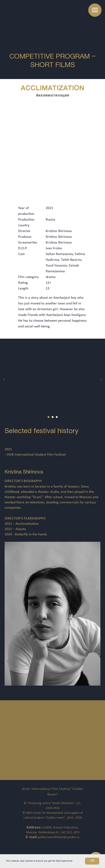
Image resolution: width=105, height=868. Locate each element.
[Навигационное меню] (95, 10)
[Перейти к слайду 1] (48, 417)
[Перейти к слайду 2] (53, 417)
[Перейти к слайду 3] (57, 417)
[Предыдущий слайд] (4, 380)
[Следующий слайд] (101, 380)
